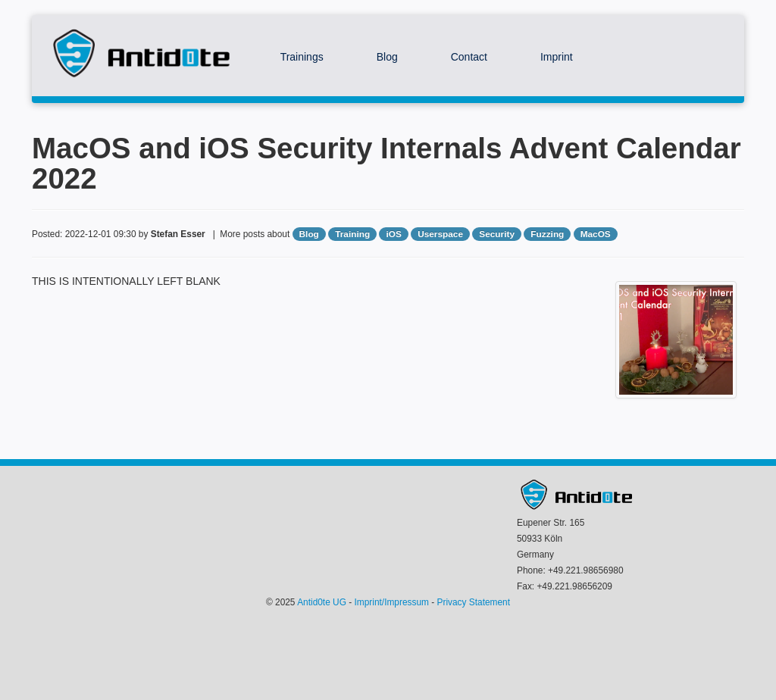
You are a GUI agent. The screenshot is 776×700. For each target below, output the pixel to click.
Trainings (302, 57)
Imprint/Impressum (392, 602)
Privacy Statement (474, 602)
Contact (469, 57)
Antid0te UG (322, 602)
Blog (387, 57)
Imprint (557, 57)
